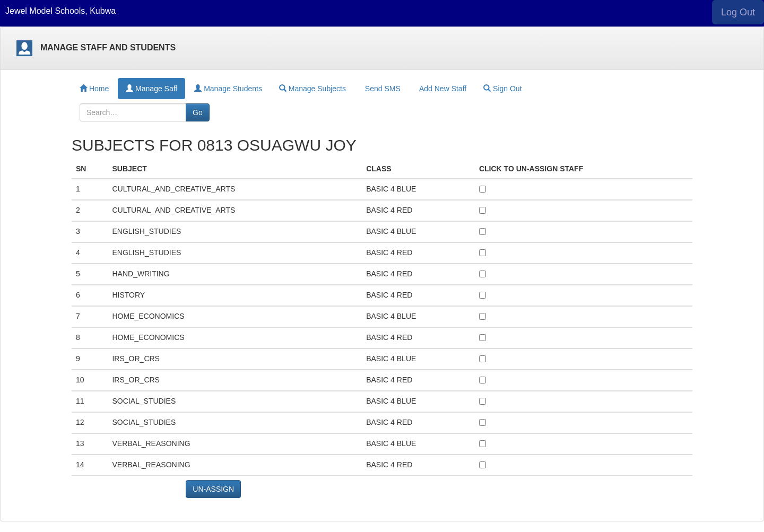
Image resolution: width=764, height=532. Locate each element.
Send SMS (382, 89)
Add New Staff (442, 89)
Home (94, 89)
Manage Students (228, 89)
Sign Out (502, 89)
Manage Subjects (312, 89)
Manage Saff (151, 89)
